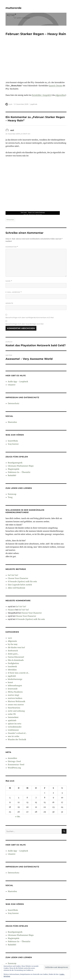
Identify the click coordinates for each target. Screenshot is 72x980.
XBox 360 (26, 215)
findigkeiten (13, 663)
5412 (10, 638)
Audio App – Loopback (18, 382)
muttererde (14, 8)
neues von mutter (16, 705)
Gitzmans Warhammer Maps (21, 466)
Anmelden (12, 758)
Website (9, 303)
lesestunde (13, 689)
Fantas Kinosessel (16, 657)
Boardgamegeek (15, 463)
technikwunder (15, 727)
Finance (11, 610)
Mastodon (12, 422)
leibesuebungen (15, 686)
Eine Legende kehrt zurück (20, 585)
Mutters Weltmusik (17, 701)
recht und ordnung (16, 711)
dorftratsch (13, 651)
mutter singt (14, 695)
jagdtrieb (34, 104)
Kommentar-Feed (16, 765)
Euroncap (12, 494)
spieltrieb (12, 720)
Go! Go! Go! (13, 575)
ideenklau (12, 670)
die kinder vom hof (16, 647)
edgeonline (60, 95)
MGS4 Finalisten (15, 692)
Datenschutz (14, 403)
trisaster (12, 385)
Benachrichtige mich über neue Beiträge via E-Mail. (25, 324)
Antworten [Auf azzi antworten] (10, 220)
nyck (10, 104)
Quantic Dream (55, 86)
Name (9, 281)
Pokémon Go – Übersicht (19, 472)
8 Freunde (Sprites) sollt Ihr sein (22, 581)
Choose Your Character (18, 578)
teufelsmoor (13, 730)
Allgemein (12, 641)
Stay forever (13, 444)
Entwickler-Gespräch (41, 95)
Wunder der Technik (17, 739)
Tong (10, 497)
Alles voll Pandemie (17, 588)
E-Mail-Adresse (14, 292)
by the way (13, 644)
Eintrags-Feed (14, 761)
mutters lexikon (15, 698)
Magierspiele (14, 469)
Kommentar (12, 247)
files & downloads (16, 660)
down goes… (13, 654)
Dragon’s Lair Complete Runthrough (36, 212)
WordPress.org (14, 768)
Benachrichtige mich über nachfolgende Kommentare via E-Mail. (30, 317)
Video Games (24, 212)
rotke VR (12, 714)
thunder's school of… (17, 733)
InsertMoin (13, 441)
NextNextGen (14, 708)
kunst (10, 682)
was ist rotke (14, 736)
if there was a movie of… (19, 673)
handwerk (12, 666)
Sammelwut (13, 717)
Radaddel (12, 475)
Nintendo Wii (39, 215)
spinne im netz (15, 724)
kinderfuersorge (15, 679)
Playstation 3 (32, 215)
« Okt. (18, 817)
